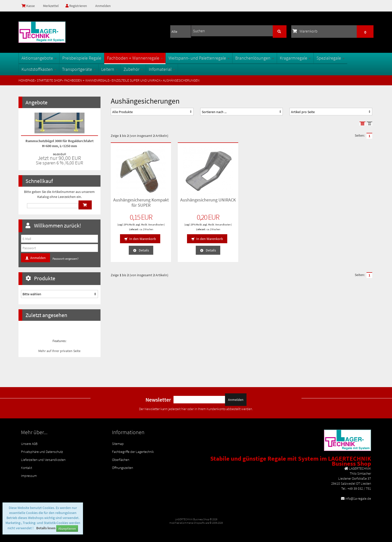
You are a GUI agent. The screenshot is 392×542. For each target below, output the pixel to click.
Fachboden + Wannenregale (135, 58)
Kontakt (26, 468)
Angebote (36, 102)
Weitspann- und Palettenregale (199, 58)
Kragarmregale (295, 58)
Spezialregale (330, 58)
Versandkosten (156, 224)
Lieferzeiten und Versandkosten (43, 460)
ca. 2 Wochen (146, 229)
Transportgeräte (79, 69)
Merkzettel (50, 6)
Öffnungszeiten (122, 468)
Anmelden (103, 6)
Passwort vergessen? (65, 259)
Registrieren (76, 6)
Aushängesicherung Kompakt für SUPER (141, 202)
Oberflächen (121, 460)
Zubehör (133, 69)
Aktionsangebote (39, 58)
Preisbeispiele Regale (82, 58)
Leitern (109, 69)
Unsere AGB (29, 444)
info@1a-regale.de (358, 498)
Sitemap (118, 444)
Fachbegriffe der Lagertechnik (133, 452)
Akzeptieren (67, 528)
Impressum (29, 476)
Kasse (28, 6)
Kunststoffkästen (39, 69)
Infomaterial (162, 69)
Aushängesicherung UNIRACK (208, 200)
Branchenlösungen (255, 58)
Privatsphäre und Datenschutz (42, 452)
